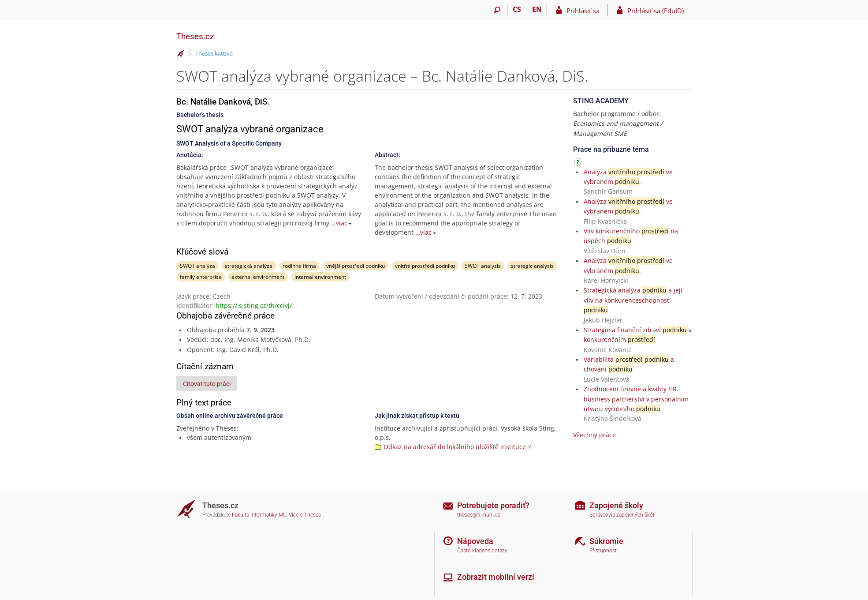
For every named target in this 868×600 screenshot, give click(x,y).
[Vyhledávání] (497, 10)
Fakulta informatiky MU (259, 515)
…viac (339, 223)
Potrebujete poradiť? (493, 505)
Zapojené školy (616, 505)
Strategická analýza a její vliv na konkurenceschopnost (633, 300)
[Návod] (579, 163)
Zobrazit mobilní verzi (496, 577)
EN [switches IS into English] (537, 9)
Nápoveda (475, 541)
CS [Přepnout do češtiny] (517, 9)
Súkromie (606, 541)
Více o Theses (305, 515)
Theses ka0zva (214, 53)
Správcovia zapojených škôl (622, 515)
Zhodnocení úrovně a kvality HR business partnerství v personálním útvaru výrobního (636, 399)
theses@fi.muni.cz (479, 515)
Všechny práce (594, 435)
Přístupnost (603, 551)
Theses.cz (195, 36)
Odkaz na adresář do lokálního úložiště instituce (455, 447)
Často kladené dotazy (482, 551)
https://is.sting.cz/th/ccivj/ (254, 306)
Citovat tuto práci (207, 384)
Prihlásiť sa (583, 11)
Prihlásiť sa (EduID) (656, 11)
